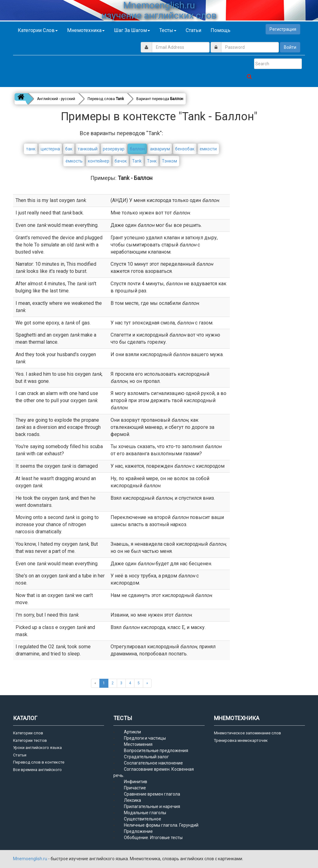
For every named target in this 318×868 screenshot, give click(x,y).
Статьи (193, 30)
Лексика (132, 800)
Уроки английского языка (37, 748)
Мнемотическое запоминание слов (248, 733)
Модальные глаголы (145, 813)
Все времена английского (37, 770)
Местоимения (138, 744)
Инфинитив (136, 782)
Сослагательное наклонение (153, 763)
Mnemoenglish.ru (31, 859)
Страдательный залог (146, 757)
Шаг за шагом (132, 30)
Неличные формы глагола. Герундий (161, 825)
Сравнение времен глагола (152, 794)
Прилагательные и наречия (152, 806)
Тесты (168, 30)
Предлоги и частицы (145, 738)
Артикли (132, 732)
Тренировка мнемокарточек (241, 740)
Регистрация (283, 29)
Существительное (143, 819)
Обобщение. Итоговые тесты (153, 838)
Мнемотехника (86, 30)
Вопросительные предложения (156, 751)
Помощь (220, 30)
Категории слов (38, 30)
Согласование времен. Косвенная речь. (154, 772)
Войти (290, 47)
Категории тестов (30, 740)
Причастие (135, 788)
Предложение (138, 831)
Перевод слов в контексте (39, 762)
